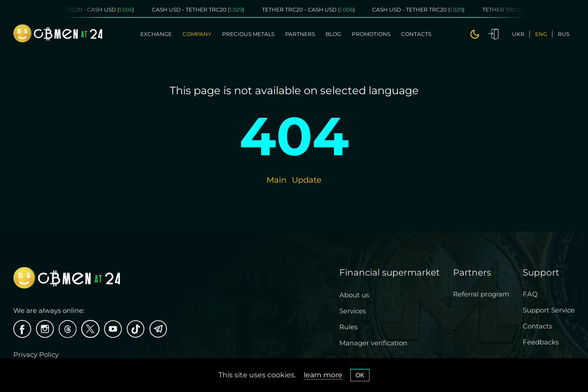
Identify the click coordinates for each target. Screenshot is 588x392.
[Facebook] (22, 329)
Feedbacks (541, 342)
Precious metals (248, 34)
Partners (300, 34)
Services (353, 311)
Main (276, 180)
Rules (348, 327)
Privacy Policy (36, 354)
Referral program (481, 294)
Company (197, 34)
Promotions (371, 34)
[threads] (68, 329)
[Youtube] (113, 329)
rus (564, 34)
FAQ (530, 294)
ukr (518, 34)
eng (541, 34)
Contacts (416, 34)
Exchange (156, 34)
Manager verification (373, 343)
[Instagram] (45, 329)
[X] (90, 329)
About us (354, 295)
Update (307, 180)
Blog (333, 34)
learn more (323, 375)
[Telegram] (158, 329)
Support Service (549, 310)
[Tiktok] (136, 329)
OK (360, 375)
